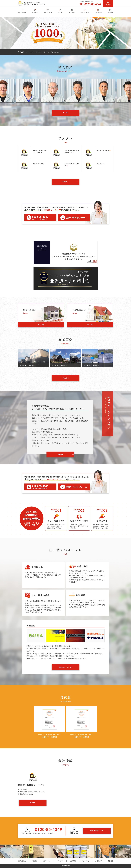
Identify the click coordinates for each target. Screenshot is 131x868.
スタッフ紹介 (85, 11)
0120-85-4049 (40, 217)
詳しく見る (41, 325)
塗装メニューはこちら (66, 667)
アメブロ (61, 11)
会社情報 (110, 11)
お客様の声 (98, 11)
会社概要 (33, 803)
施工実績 (72, 11)
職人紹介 (66, 113)
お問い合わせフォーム (97, 831)
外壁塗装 (35, 11)
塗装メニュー (48, 11)
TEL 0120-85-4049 (90, 4)
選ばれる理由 (22, 11)
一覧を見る (65, 182)
